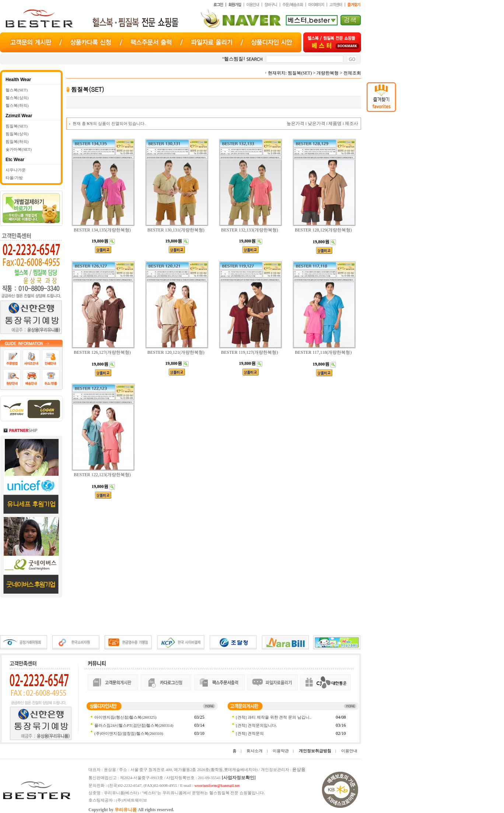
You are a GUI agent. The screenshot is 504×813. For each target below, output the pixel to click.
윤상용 (299, 770)
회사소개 (255, 751)
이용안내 (349, 751)
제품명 (335, 123)
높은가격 (295, 123)
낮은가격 (316, 123)
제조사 (351, 123)
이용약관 (281, 751)
